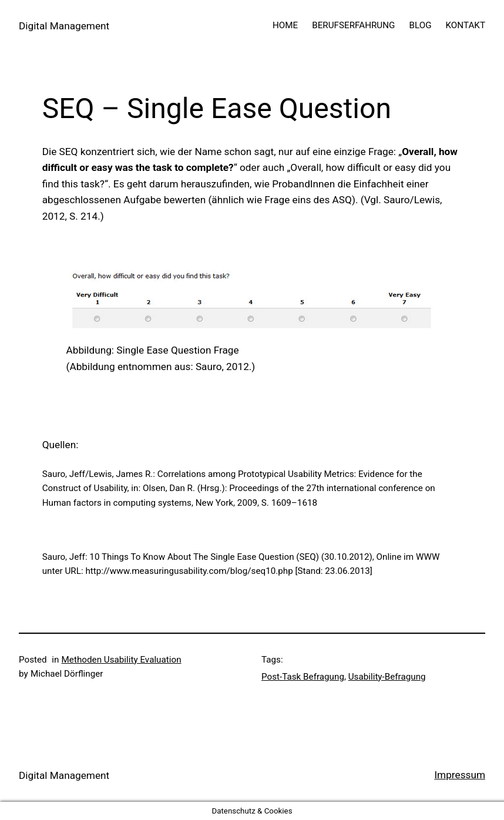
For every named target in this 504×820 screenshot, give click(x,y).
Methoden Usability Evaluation (122, 660)
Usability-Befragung (387, 677)
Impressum (460, 775)
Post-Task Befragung (303, 677)
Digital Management (64, 26)
